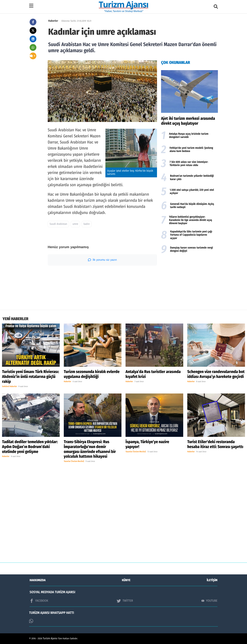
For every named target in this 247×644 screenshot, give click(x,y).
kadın (87, 224)
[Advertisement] (189, 283)
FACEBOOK (39, 601)
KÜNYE (126, 580)
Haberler (53, 21)
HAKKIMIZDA (38, 580)
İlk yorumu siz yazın (102, 260)
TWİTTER (125, 601)
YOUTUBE (209, 601)
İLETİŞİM (212, 580)
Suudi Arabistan (58, 224)
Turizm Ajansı (50, 638)
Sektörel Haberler (9, 387)
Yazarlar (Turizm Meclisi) (74, 461)
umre (75, 224)
